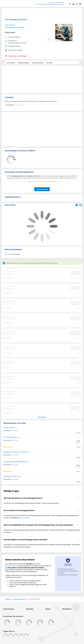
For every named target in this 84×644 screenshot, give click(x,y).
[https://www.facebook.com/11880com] (5, 636)
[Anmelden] (74, 4)
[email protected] (24, 518)
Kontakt (49, 63)
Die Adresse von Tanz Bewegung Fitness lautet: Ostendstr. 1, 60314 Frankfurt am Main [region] (31, 503)
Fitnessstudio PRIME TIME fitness (15, 462)
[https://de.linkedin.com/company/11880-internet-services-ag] (21, 636)
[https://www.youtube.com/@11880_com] (26, 636)
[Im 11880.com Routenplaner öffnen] (77, 205)
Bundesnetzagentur (12, 566)
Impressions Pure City (11, 476)
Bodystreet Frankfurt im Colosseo (16, 452)
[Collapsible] (79, 498)
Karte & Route (38, 63)
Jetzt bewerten (42, 189)
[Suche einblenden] (71, 4)
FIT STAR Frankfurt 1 (11, 437)
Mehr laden (42, 417)
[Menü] (81, 4)
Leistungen (11, 63)
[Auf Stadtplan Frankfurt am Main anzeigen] (81, 205)
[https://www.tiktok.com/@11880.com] (16, 636)
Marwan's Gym (9, 428)
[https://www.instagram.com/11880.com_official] (10, 636)
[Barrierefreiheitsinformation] (77, 4)
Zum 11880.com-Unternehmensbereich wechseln (50, 4)
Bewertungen (24, 63)
